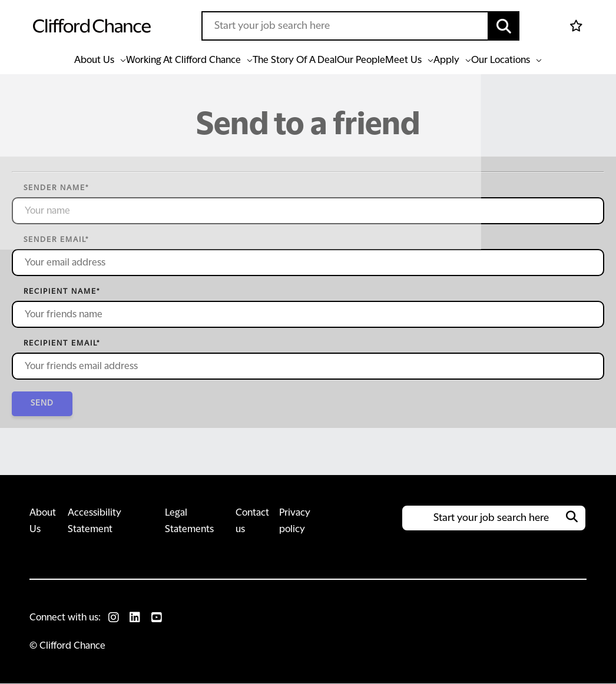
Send (44, 404)
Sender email (56, 240)
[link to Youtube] (160, 618)
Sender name (56, 188)
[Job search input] (345, 26)
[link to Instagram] (115, 618)
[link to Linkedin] (137, 618)
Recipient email (62, 343)
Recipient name (62, 291)
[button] (504, 26)
